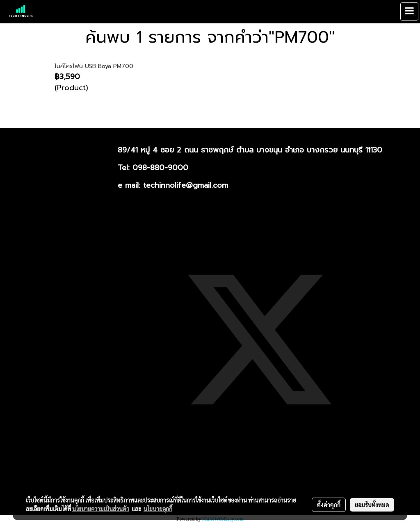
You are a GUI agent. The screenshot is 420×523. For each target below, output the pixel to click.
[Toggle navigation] (409, 11)
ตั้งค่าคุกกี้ (329, 505)
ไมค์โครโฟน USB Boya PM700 (94, 66)
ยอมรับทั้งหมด (372, 505)
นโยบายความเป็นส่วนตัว (101, 509)
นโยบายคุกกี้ (158, 509)
